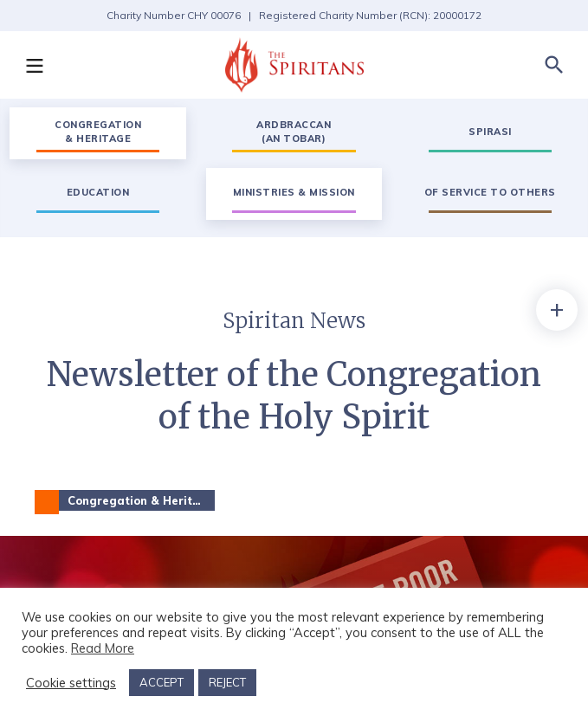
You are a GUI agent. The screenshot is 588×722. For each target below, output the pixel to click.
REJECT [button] (227, 682)
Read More (103, 648)
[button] (34, 65)
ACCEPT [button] (162, 682)
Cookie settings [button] (71, 683)
